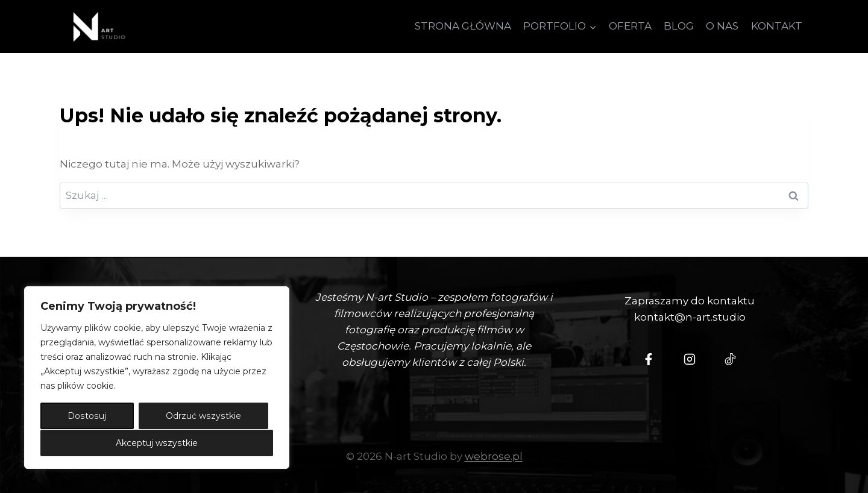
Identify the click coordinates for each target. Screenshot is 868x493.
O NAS (722, 26)
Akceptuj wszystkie (157, 443)
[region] (157, 378)
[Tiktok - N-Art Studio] (731, 359)
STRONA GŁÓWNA (463, 26)
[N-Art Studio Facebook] (649, 359)
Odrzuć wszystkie (203, 416)
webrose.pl (494, 456)
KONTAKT (777, 26)
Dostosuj (87, 416)
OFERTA (630, 26)
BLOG (679, 26)
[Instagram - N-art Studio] (690, 359)
